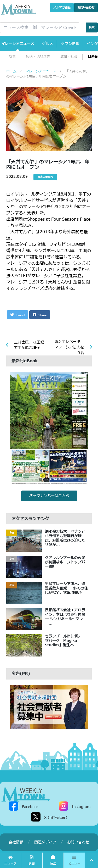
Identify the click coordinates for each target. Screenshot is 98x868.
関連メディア (45, 842)
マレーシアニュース (18, 44)
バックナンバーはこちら (49, 496)
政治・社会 (69, 57)
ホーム (11, 71)
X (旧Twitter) (56, 818)
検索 (92, 27)
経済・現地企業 (38, 57)
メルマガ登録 (62, 7)
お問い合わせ (86, 7)
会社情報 (16, 842)
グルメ (48, 44)
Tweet (18, 315)
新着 (12, 57)
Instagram (81, 807)
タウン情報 (70, 44)
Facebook (30, 807)
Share (40, 315)
